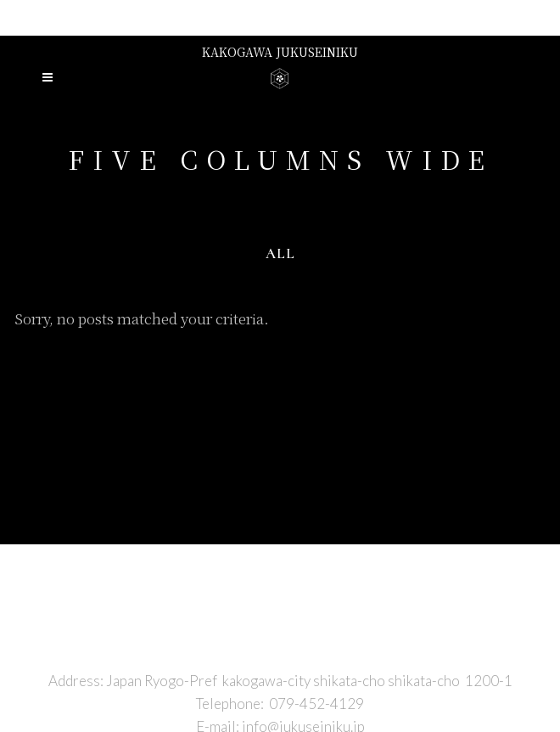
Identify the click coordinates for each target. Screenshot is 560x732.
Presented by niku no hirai (280, 17)
